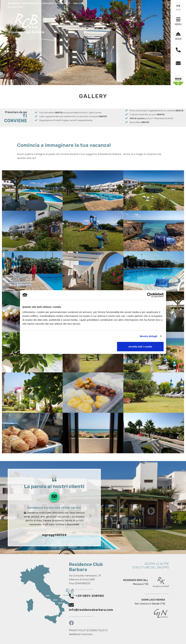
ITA (178, 6)
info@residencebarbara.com (91, 610)
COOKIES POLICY (97, 630)
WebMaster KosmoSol (81, 634)
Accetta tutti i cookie (140, 346)
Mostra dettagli (149, 336)
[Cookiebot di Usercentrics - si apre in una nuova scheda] (149, 295)
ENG (178, 10)
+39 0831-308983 (90, 596)
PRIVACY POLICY (78, 630)
